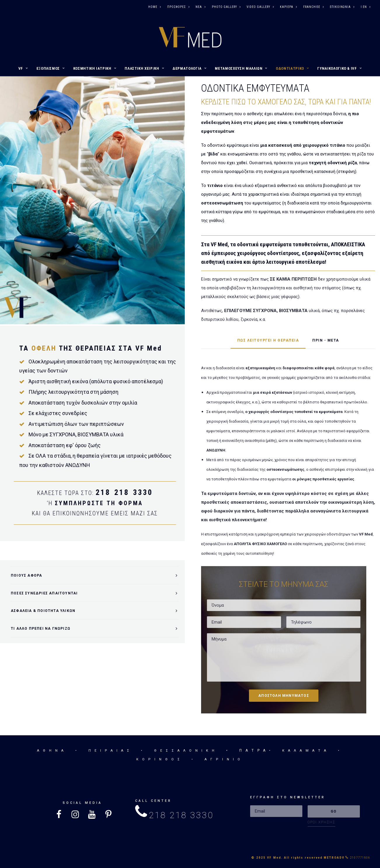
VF (23, 68)
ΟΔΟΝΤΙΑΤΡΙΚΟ (292, 68)
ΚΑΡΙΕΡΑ (288, 7)
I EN (366, 7)
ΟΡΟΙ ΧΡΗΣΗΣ (321, 822)
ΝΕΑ (201, 7)
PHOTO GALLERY (226, 7)
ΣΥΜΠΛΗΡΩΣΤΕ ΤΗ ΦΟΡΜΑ (78, 503)
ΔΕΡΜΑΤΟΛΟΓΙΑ (189, 68)
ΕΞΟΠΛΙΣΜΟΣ (51, 68)
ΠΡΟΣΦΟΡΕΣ (178, 7)
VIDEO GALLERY (260, 7)
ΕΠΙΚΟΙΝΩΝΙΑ (342, 7)
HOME (155, 7)
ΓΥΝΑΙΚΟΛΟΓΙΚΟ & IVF (339, 68)
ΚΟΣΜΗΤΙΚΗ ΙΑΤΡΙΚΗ (95, 68)
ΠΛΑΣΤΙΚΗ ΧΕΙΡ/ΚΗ (144, 68)
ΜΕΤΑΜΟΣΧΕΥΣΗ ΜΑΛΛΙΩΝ (241, 68)
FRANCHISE (313, 7)
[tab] (95, 575)
